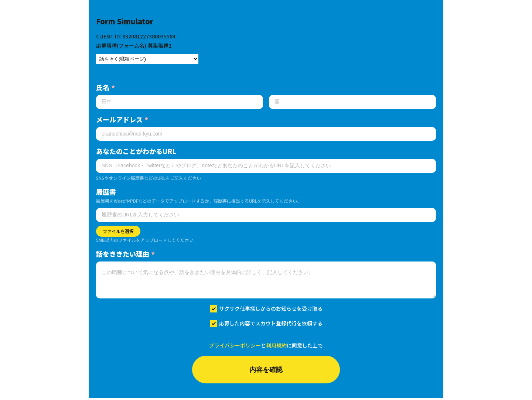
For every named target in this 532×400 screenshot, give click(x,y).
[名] (352, 102)
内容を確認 (266, 370)
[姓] (180, 102)
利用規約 (276, 345)
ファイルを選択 (118, 231)
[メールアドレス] (266, 134)
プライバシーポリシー (235, 345)
